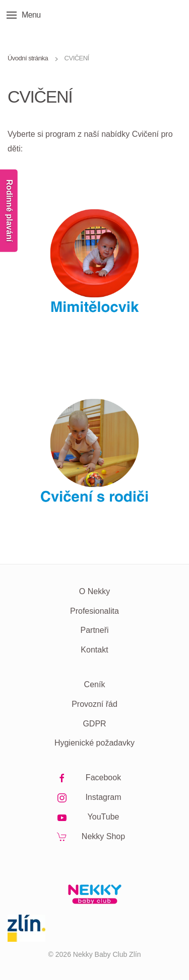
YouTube (104, 817)
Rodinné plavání (9, 211)
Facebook (103, 778)
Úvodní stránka (28, 58)
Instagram (103, 797)
